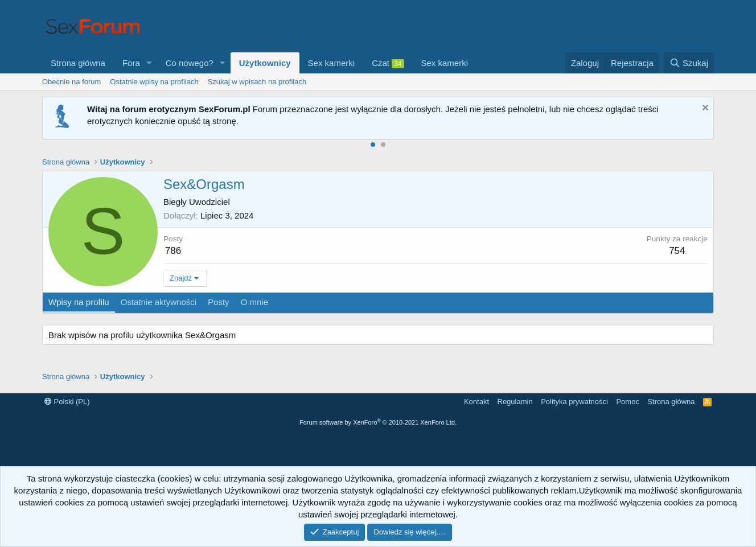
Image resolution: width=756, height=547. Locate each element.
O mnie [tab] (254, 302)
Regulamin (515, 402)
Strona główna (78, 63)
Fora (131, 63)
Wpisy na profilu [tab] (79, 302)
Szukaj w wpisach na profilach (257, 82)
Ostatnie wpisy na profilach (154, 82)
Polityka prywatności (574, 402)
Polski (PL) (67, 402)
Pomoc (627, 402)
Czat (388, 63)
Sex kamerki (332, 63)
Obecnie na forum (71, 82)
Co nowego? (190, 63)
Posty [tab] (219, 302)
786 (173, 251)
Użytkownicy (265, 63)
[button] (149, 63)
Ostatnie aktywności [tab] (159, 302)
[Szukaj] (689, 63)
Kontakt (476, 402)
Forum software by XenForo (378, 422)
